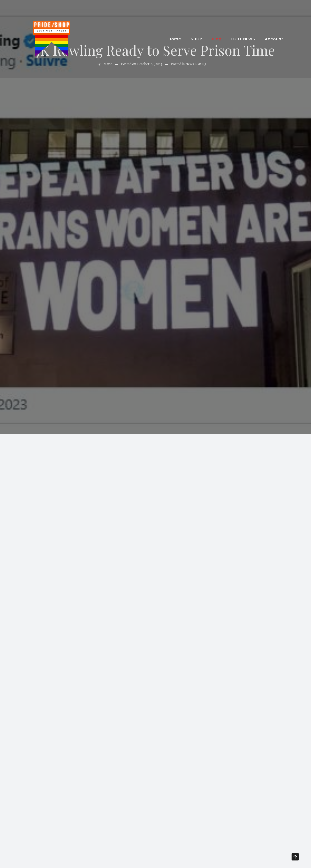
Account (274, 39)
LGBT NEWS (243, 39)
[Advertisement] (155, 470)
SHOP (196, 39)
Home (175, 39)
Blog (217, 39)
